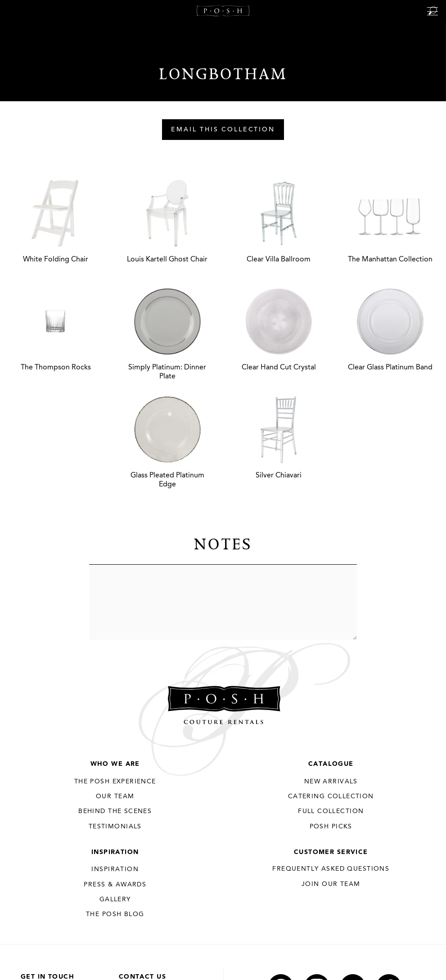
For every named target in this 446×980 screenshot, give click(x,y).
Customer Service (331, 852)
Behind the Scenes (115, 811)
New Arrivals (331, 782)
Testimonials (115, 827)
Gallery (115, 899)
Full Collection (331, 811)
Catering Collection (331, 796)
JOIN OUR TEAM (331, 884)
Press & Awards (115, 885)
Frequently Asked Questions (331, 869)
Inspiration (115, 852)
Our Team (115, 796)
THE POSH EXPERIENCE (115, 782)
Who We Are (115, 764)
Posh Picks (331, 827)
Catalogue (331, 764)
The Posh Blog (115, 914)
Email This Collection (223, 130)
